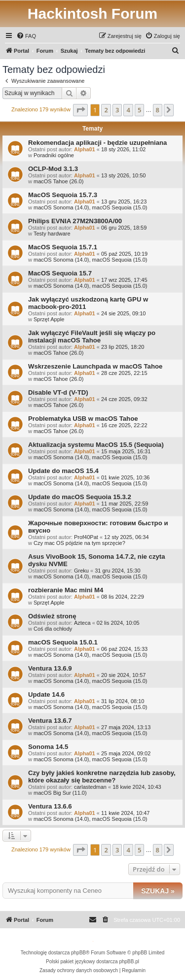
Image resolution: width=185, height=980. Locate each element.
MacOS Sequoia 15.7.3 (63, 195)
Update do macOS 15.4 (63, 471)
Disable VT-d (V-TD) (58, 392)
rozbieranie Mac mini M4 (66, 590)
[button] (80, 110)
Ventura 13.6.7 (50, 721)
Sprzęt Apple (49, 319)
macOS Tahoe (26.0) (58, 181)
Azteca (82, 623)
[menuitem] (26, 36)
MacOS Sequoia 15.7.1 (63, 247)
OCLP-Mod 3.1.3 (53, 169)
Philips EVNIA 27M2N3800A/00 (75, 221)
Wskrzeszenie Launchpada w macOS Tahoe (95, 366)
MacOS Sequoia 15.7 (60, 273)
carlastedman (90, 787)
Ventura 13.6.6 (50, 806)
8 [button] (158, 110)
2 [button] (106, 110)
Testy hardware (52, 234)
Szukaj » (158, 891)
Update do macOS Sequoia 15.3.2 (80, 497)
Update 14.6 (46, 694)
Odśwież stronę (52, 616)
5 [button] (139, 110)
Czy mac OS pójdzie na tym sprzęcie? (79, 543)
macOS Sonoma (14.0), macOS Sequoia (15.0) (91, 207)
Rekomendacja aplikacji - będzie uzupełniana (97, 143)
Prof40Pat (86, 537)
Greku (81, 571)
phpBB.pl (129, 962)
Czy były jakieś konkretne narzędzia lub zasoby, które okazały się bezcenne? (102, 777)
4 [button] (128, 110)
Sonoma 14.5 (48, 747)
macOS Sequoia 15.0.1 (63, 642)
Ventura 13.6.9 (50, 668)
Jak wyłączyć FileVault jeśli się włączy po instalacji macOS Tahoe (92, 337)
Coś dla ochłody (53, 629)
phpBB (78, 953)
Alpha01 (85, 149)
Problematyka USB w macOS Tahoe (83, 419)
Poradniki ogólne (54, 155)
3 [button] (117, 110)
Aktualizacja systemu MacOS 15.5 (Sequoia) (96, 445)
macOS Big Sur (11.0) (60, 793)
